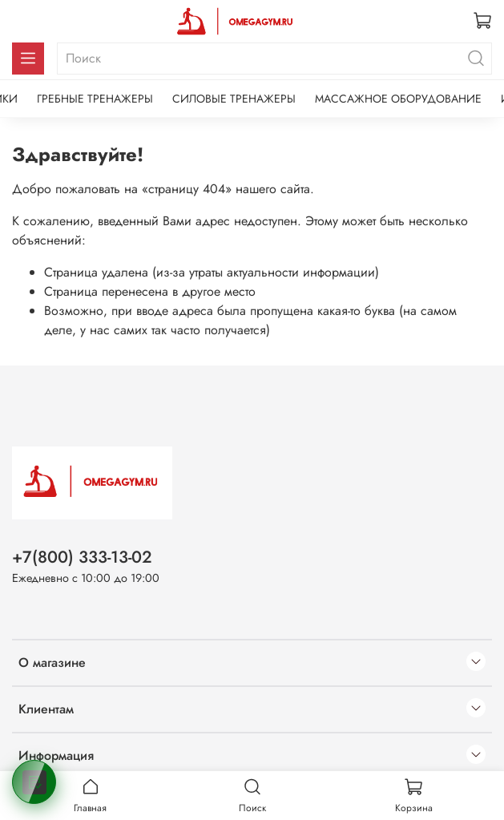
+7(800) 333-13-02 (82, 557)
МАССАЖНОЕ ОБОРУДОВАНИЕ (398, 99)
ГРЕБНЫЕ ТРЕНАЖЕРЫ (95, 99)
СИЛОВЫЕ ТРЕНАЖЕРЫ (234, 99)
